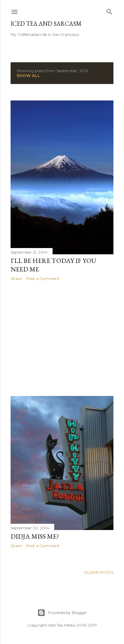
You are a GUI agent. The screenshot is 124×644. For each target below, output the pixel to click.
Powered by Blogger (62, 613)
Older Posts (99, 572)
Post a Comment (43, 279)
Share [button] (16, 279)
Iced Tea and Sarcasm (46, 24)
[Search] (109, 10)
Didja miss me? (35, 536)
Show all (28, 76)
